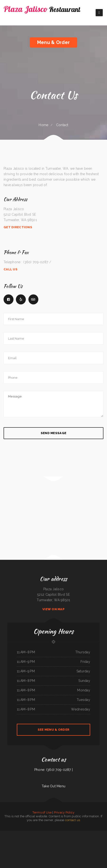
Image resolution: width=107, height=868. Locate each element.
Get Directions (18, 227)
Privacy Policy (64, 812)
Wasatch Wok (12, 844)
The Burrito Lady (100, 833)
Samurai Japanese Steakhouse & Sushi (50, 850)
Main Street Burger (79, 850)
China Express (39, 833)
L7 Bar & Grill (72, 839)
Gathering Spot (36, 850)
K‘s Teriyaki (24, 833)
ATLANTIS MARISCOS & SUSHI (77, 833)
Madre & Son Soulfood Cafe (19, 844)
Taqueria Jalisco (20, 833)
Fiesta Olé (41, 844)
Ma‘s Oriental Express (30, 833)
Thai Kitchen (87, 844)
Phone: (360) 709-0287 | (53, 770)
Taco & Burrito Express (102, 839)
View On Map (53, 609)
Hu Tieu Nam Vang (73, 850)
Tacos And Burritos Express (73, 844)
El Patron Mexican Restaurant (52, 833)
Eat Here (69, 833)
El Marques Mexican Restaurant (64, 844)
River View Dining (77, 839)
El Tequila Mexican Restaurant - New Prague (63, 850)
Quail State (4, 839)
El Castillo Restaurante (84, 839)
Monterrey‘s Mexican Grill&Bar (13, 833)
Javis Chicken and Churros (81, 844)
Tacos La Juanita (31, 839)
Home (43, 125)
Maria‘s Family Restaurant (87, 833)
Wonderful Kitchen (41, 850)
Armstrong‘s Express (22, 850)
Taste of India (45, 844)
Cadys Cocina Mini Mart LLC (29, 850)
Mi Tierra (84, 850)
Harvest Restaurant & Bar (65, 839)
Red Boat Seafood (92, 844)
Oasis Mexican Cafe (98, 844)
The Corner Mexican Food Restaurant (55, 839)
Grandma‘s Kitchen (64, 833)
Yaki (71, 833)
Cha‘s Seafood (26, 839)
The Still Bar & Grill (44, 833)
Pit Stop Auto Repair (51, 844)
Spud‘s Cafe (59, 833)
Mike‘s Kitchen (7, 844)
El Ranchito (16, 839)
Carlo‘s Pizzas (57, 844)
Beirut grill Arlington (94, 833)
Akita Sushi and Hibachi (10, 839)
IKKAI (35, 833)
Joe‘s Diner (36, 839)
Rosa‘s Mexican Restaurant (4, 833)
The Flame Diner (26, 844)
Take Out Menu (54, 786)
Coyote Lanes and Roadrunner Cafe (93, 839)
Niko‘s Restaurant (21, 839)
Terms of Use (42, 812)
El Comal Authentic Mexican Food (34, 844)
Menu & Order (53, 42)
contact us (73, 820)
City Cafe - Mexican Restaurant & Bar (44, 839)
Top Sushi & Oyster (89, 850)
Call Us (11, 269)
